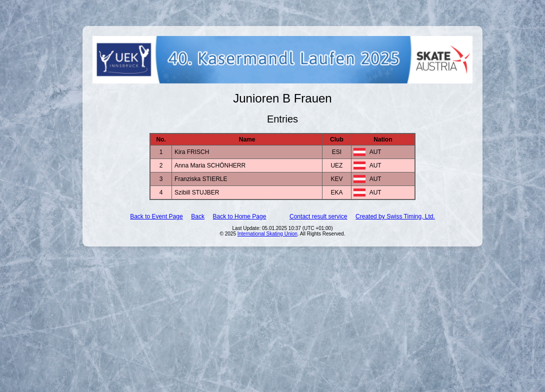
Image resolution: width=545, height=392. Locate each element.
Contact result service (318, 216)
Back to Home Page (240, 216)
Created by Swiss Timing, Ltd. (395, 216)
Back (198, 216)
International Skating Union (267, 234)
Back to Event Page (156, 216)
